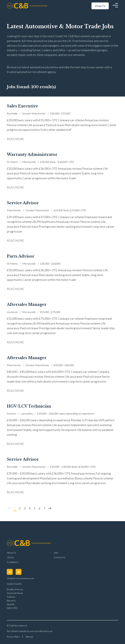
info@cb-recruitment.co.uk (20, 578)
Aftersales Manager (27, 304)
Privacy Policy (13, 637)
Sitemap (29, 637)
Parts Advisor (21, 256)
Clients (10, 557)
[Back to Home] (29, 6)
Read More (15, 139)
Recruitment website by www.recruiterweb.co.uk (30, 631)
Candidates (13, 562)
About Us (12, 553)
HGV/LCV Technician (29, 406)
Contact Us (59, 557)
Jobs (56, 553)
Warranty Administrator (32, 154)
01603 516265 (14, 584)
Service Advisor (23, 203)
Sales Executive (22, 106)
